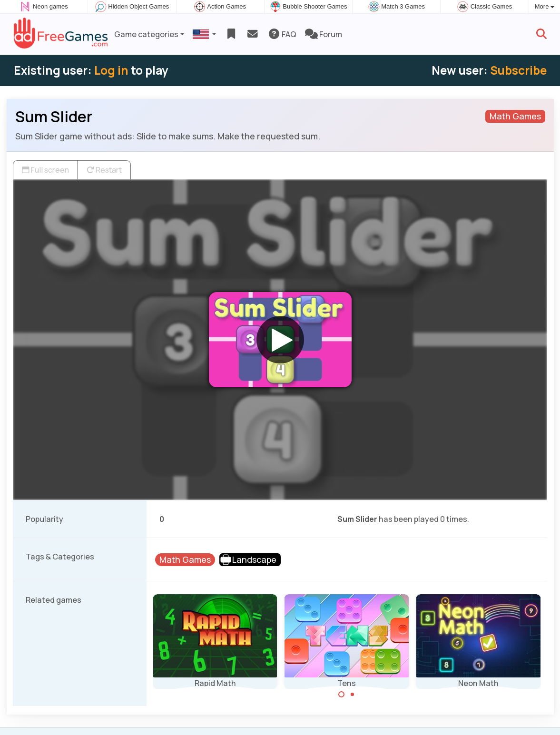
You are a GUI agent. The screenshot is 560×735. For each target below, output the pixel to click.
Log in (111, 70)
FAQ (282, 34)
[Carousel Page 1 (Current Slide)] (342, 695)
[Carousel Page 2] (352, 695)
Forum (324, 34)
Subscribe (518, 70)
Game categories (146, 34)
